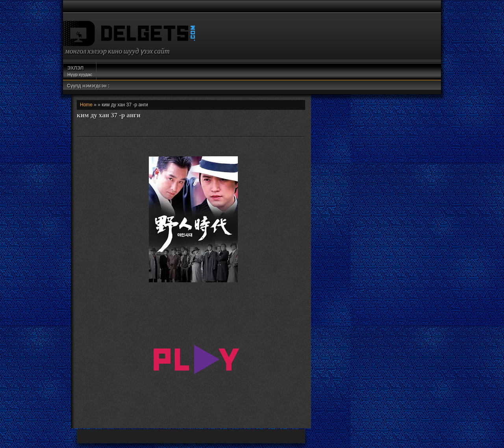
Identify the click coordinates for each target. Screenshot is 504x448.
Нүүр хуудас (80, 71)
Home (86, 105)
